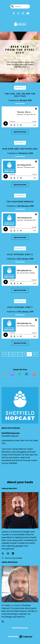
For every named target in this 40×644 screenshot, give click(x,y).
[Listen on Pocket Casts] (34, 374)
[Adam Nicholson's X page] (4, 622)
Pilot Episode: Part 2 (20, 254)
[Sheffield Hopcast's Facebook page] (14, 13)
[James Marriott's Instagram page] (9, 554)
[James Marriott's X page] (4, 554)
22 (25, 354)
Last (35, 354)
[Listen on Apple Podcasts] (12, 374)
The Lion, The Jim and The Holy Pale (20, 95)
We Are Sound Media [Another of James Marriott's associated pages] (12, 558)
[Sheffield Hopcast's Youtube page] (28, 13)
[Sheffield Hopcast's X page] (18, 13)
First (5, 354)
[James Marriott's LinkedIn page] (14, 554)
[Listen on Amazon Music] (27, 374)
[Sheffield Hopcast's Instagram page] (23, 13)
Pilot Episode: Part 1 (20, 307)
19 (11, 354)
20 (15, 354)
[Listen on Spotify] (19, 374)
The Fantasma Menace (20, 202)
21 (20, 354)
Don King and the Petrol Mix (20, 149)
